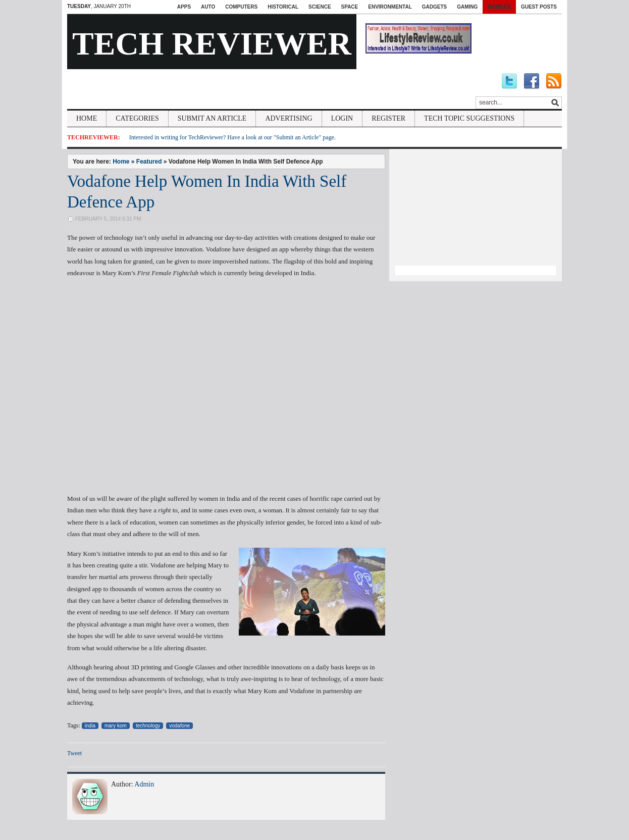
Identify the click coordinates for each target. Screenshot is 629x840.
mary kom (116, 726)
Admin (144, 784)
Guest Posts (539, 7)
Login (342, 118)
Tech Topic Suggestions (469, 118)
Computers (241, 7)
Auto (208, 7)
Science (320, 7)
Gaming (467, 7)
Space (350, 7)
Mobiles (499, 7)
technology (148, 726)
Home (87, 118)
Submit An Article (212, 118)
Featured (149, 162)
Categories (137, 118)
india (90, 726)
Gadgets (434, 7)
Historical (283, 7)
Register (388, 118)
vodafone (179, 726)
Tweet (74, 753)
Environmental (390, 7)
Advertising (289, 118)
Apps (184, 7)
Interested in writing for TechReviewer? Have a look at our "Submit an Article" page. (232, 137)
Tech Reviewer (212, 44)
